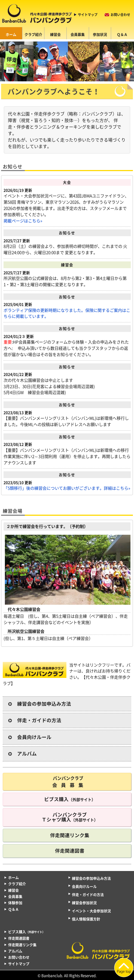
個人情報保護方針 (86, 919)
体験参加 (15, 903)
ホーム (11, 34)
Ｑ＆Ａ (122, 34)
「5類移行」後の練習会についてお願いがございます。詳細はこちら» (67, 488)
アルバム (27, 754)
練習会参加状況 (84, 903)
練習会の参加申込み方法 (44, 704)
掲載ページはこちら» (23, 221)
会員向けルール (34, 737)
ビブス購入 (70, 799)
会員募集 (78, 34)
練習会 (55, 34)
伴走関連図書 (70, 851)
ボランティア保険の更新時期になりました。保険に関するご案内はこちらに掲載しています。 (67, 313)
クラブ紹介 (33, 34)
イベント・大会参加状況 (91, 911)
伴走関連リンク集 (70, 835)
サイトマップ (88, 15)
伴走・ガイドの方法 (39, 720)
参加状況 (100, 34)
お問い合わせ (120, 15)
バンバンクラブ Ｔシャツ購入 (70, 817)
